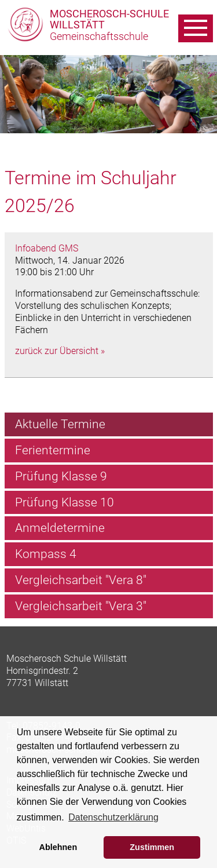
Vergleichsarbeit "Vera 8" (81, 580)
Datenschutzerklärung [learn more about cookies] (113, 817)
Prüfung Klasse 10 (65, 502)
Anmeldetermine (60, 528)
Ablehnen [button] (58, 847)
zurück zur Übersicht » (60, 351)
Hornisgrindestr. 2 (42, 671)
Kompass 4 (46, 554)
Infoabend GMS (47, 248)
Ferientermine (53, 450)
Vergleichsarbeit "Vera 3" (81, 606)
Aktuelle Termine (60, 424)
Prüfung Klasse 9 (61, 476)
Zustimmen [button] (152, 847)
